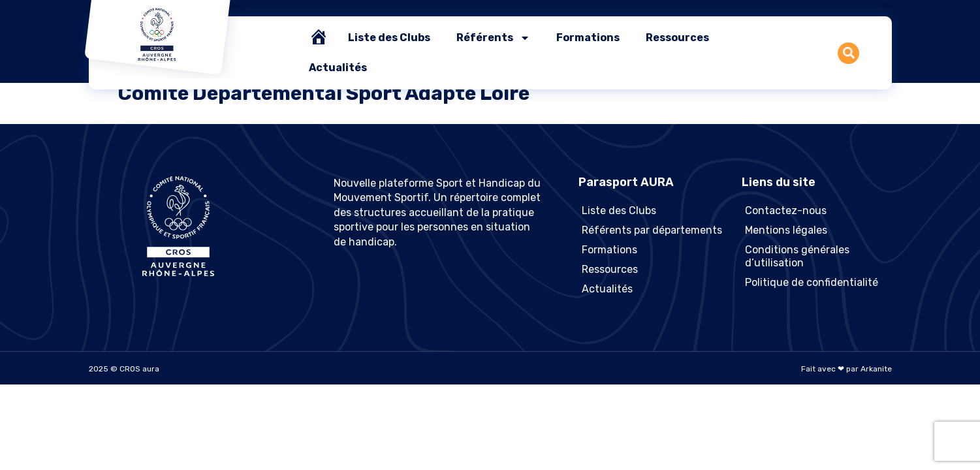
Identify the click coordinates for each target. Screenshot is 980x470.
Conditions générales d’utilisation (797, 256)
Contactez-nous (786, 211)
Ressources (677, 38)
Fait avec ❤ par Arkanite (846, 369)
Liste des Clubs (389, 38)
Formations (588, 38)
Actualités (338, 68)
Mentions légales (786, 230)
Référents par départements (652, 230)
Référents (493, 38)
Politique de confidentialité (812, 282)
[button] (848, 53)
